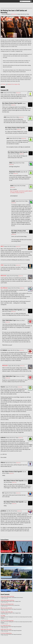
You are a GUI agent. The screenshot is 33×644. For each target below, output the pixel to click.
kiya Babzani (4, 288)
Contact (7, 1)
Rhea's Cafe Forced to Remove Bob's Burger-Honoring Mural (11, 609)
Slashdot (9, 84)
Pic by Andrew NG (16, 84)
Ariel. (2, 265)
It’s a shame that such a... (6, 625)
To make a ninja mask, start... (7, 612)
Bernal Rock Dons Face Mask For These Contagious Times (11, 601)
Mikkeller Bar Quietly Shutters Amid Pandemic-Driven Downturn (12, 598)
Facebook (5, 1)
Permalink (18, 93)
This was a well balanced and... (7, 604)
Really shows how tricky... (6, 629)
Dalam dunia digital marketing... (8, 596)
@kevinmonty (14, 14)
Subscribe (2, 1)
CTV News (3, 84)
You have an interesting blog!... (7, 621)
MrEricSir (3, 276)
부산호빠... (3, 616)
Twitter (3, 1)
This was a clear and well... (7, 608)
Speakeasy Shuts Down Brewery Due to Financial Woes (11, 605)
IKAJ (2, 246)
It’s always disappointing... (6, 633)
